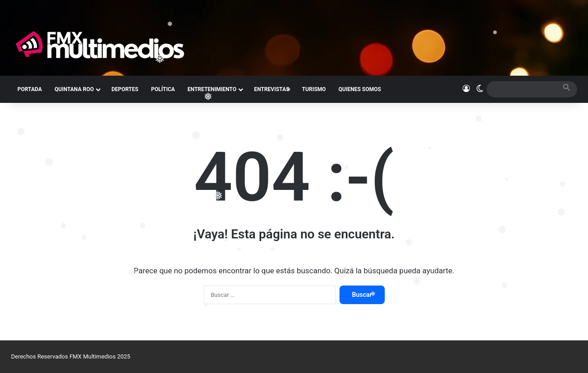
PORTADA (30, 89)
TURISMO (314, 89)
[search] (524, 89)
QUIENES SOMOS (360, 89)
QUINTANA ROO (74, 89)
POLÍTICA (163, 89)
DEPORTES (125, 89)
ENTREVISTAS (272, 89)
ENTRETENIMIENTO (212, 89)
